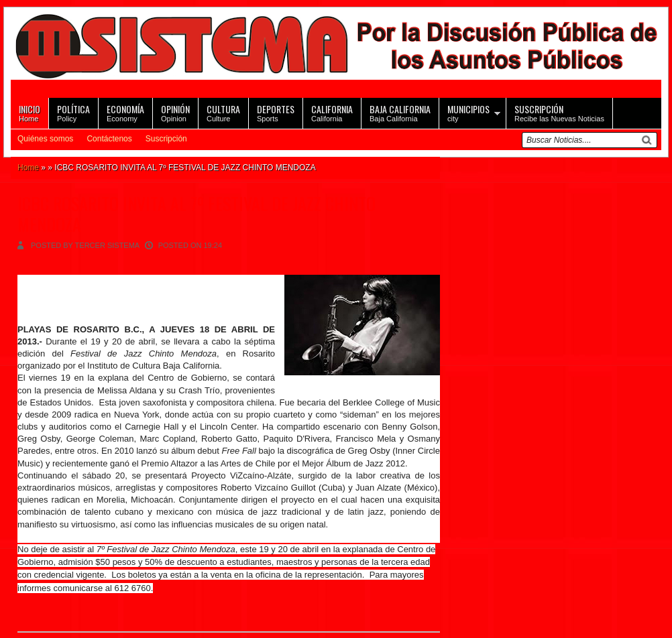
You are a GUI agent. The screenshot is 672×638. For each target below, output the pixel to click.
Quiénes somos (45, 139)
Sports (276, 112)
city (468, 112)
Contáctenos (109, 139)
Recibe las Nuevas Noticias (559, 112)
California (332, 112)
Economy (125, 112)
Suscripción (166, 139)
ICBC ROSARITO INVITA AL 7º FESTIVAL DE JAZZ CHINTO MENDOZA (197, 214)
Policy (73, 112)
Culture (223, 112)
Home (30, 112)
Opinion (175, 112)
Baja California (400, 112)
